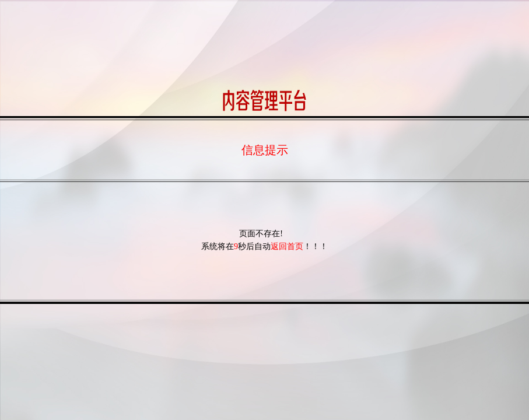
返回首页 (287, 246)
